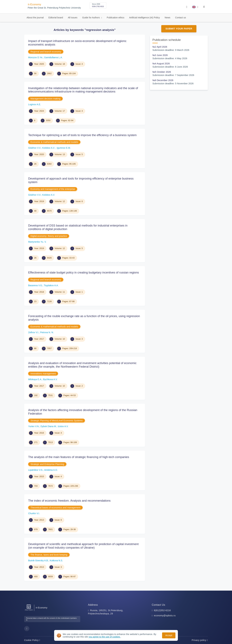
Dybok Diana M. (49, 426)
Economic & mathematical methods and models (54, 142)
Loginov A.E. (35, 104)
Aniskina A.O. (51, 470)
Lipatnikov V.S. (36, 470)
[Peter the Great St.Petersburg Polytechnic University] (29, 611)
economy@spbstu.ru (165, 616)
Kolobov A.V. (49, 148)
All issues (73, 18)
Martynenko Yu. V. (37, 242)
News (167, 18)
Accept (169, 635)
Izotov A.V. (63, 426)
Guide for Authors (91, 18)
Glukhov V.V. (35, 148)
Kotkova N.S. (56, 561)
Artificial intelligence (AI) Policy (144, 18)
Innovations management (43, 374)
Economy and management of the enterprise (53, 189)
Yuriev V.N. (34, 426)
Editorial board (56, 18)
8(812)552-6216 (162, 610)
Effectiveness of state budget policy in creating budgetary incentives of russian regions (84, 273)
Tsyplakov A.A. (51, 285)
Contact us (181, 18)
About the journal (35, 18)
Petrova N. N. (47, 332)
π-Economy (34, 4)
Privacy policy (200, 640)
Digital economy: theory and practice (49, 236)
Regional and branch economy (46, 52)
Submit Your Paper (179, 29)
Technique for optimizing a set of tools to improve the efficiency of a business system (82, 135)
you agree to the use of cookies (105, 637)
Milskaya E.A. (35, 379)
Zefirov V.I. (34, 332)
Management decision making (45, 99)
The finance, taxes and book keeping (49, 555)
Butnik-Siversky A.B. (38, 561)
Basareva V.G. (35, 285)
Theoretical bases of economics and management (55, 508)
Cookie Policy (32, 640)
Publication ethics (116, 18)
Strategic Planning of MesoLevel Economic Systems (57, 421)
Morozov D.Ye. (36, 57)
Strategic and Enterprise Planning (47, 464)
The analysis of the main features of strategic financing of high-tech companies (79, 457)
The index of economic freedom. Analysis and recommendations (69, 501)
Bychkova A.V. (50, 379)
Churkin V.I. (34, 513)
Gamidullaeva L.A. (53, 57)
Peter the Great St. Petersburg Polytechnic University (54, 8)
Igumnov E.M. (64, 148)
